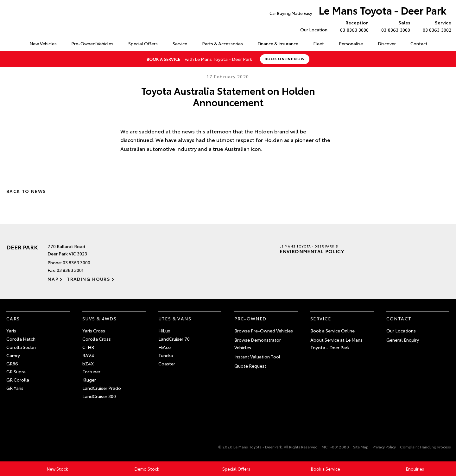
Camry (13, 355)
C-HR (88, 347)
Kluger (89, 380)
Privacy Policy (384, 447)
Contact (419, 43)
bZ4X (88, 363)
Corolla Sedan (21, 347)
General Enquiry (403, 340)
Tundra (166, 355)
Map (53, 279)
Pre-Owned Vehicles (92, 43)
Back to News (26, 191)
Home (7, 42)
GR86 (12, 363)
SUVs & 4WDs (99, 318)
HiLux (164, 331)
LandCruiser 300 (99, 396)
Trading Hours (89, 279)
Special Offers (143, 43)
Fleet (319, 43)
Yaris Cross (94, 331)
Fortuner (91, 371)
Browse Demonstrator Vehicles (258, 344)
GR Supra (16, 371)
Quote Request (250, 366)
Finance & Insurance (278, 43)
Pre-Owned (250, 318)
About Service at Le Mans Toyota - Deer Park (336, 344)
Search (442, 44)
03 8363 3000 (353, 26)
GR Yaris (15, 388)
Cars (13, 318)
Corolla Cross (97, 339)
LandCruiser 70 (174, 339)
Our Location (314, 29)
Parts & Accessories (222, 43)
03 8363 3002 (436, 26)
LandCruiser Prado (102, 388)
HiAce (165, 347)
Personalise (351, 43)
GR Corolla (18, 380)
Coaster (167, 363)
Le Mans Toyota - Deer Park (358, 12)
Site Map (361, 447)
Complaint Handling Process (425, 447)
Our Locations (401, 331)
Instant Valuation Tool (257, 357)
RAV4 (88, 355)
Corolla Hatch (21, 339)
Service (180, 43)
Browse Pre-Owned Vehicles (264, 331)
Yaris (11, 331)
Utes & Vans (175, 318)
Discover (387, 43)
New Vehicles (43, 43)
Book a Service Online (332, 331)
